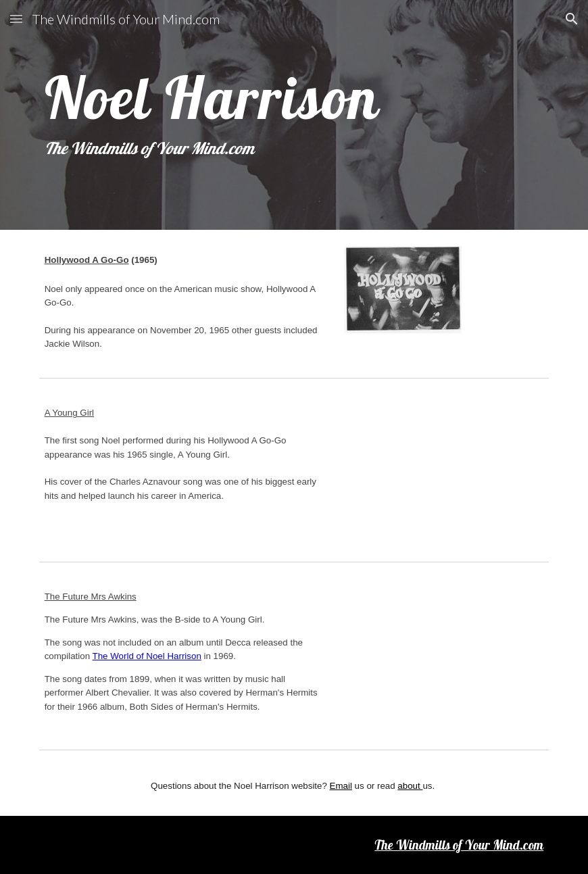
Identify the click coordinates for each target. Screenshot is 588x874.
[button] (16, 19)
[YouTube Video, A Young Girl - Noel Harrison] (446, 470)
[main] (294, 115)
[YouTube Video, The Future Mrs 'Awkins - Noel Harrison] (446, 654)
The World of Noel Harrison (147, 656)
